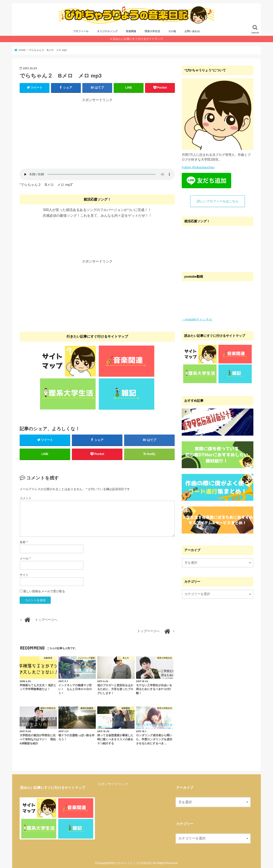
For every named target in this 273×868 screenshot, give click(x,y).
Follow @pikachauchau (198, 167)
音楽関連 (131, 31)
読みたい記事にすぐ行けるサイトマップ (138, 39)
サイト (24, 575)
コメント (26, 498)
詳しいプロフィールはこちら (218, 201)
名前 (24, 542)
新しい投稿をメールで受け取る (44, 591)
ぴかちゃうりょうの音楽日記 (134, 863)
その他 (172, 31)
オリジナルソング (107, 31)
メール (25, 558)
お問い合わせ (192, 31)
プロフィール (81, 31)
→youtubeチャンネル (197, 319)
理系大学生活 (152, 31)
